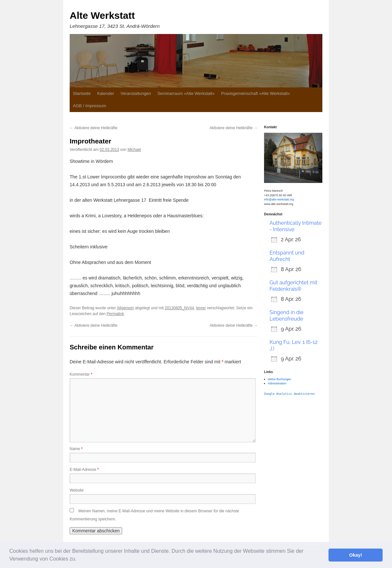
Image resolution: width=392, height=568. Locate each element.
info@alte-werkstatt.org (279, 199)
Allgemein (125, 308)
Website (77, 490)
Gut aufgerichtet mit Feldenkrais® (294, 286)
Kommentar (81, 374)
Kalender (106, 93)
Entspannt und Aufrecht (287, 256)
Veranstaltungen (136, 93)
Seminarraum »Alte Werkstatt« (186, 93)
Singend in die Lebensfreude (287, 316)
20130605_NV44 (179, 308)
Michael (134, 150)
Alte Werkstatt (102, 15)
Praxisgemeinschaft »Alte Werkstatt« (256, 93)
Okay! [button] (356, 555)
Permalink (115, 314)
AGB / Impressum (90, 106)
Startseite (82, 93)
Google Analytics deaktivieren (289, 394)
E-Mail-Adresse (84, 470)
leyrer (201, 308)
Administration (277, 383)
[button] (79, 560)
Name (76, 449)
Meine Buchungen (280, 379)
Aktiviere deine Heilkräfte (93, 128)
